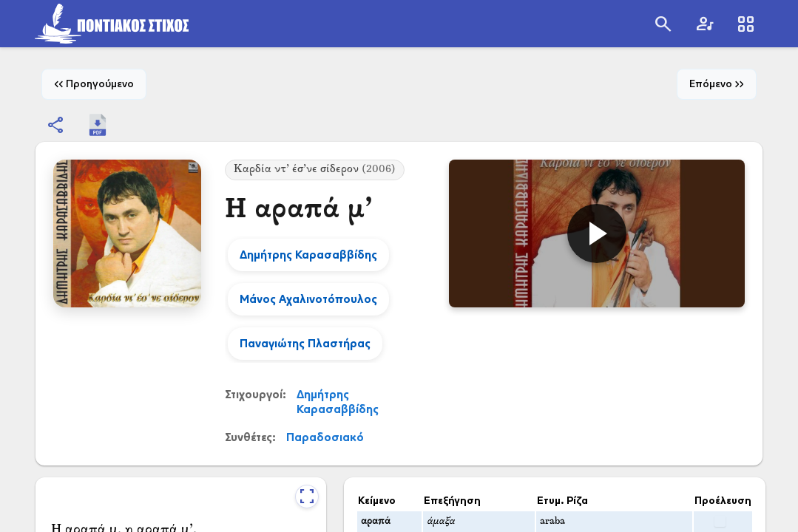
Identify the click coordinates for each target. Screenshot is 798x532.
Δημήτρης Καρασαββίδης (338, 402)
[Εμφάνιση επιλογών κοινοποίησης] (56, 125)
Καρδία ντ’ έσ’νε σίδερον (315, 170)
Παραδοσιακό (325, 437)
